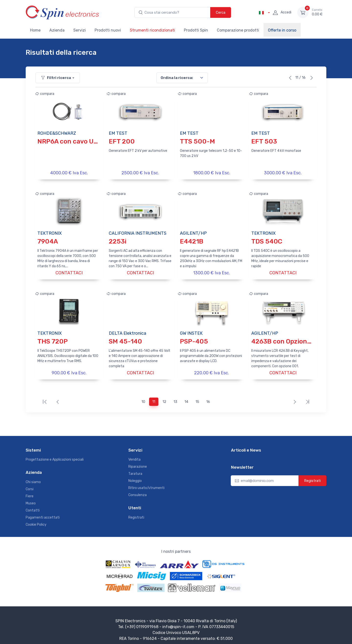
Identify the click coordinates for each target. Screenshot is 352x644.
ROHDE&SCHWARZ (57, 133)
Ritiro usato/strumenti (146, 484)
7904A (48, 240)
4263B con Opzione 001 (288, 339)
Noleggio (135, 477)
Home (35, 30)
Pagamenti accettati (43, 514)
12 (164, 398)
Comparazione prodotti (238, 30)
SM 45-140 (125, 339)
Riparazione (138, 463)
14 (186, 398)
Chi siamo (33, 479)
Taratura (135, 470)
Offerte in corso (282, 30)
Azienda (57, 30)
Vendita (134, 456)
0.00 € (317, 12)
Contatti (33, 507)
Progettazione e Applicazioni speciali (55, 456)
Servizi (80, 30)
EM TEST (118, 133)
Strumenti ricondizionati (152, 30)
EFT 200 (122, 141)
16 (208, 398)
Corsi (30, 486)
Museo (31, 500)
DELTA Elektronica (127, 331)
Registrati (136, 514)
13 (175, 398)
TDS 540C (267, 240)
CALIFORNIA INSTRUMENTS (138, 232)
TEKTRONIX (49, 232)
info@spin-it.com (178, 623)
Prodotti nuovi (108, 30)
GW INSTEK (191, 331)
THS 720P (53, 339)
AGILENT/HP (193, 232)
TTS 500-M (197, 141)
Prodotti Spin (196, 30)
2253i (118, 240)
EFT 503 (264, 141)
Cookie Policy (36, 521)
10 (143, 398)
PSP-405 (194, 339)
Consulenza (137, 492)
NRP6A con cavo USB (70, 141)
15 (197, 398)
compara (45, 94)
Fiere (30, 493)
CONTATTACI (69, 272)
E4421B (192, 240)
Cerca (221, 12)
